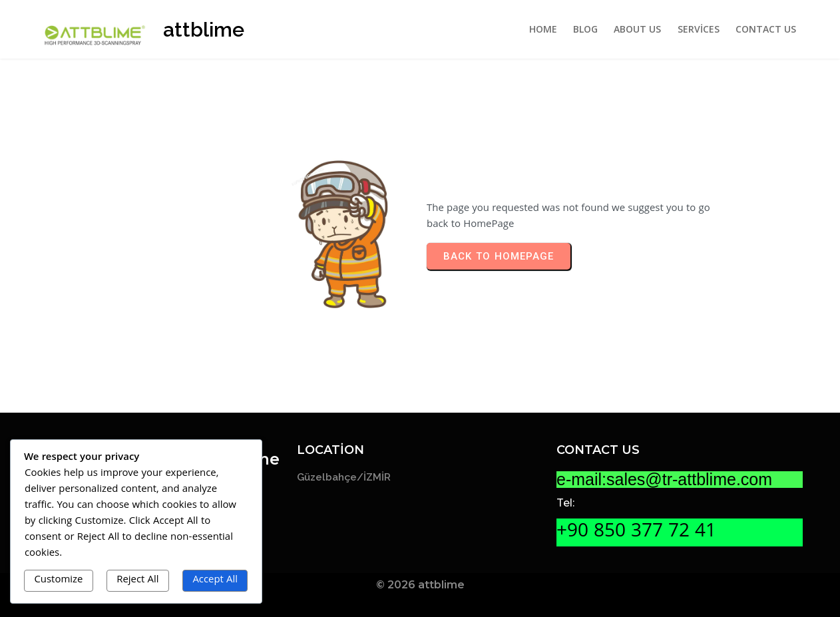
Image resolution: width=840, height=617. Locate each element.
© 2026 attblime (420, 585)
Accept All (215, 580)
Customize (58, 580)
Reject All (137, 580)
